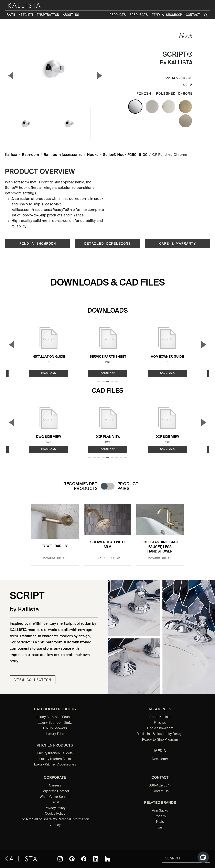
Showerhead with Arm (108, 545)
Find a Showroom (167, 15)
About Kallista (160, 717)
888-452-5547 (160, 786)
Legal (55, 803)
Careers (55, 786)
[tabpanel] (107, 532)
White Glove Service (55, 797)
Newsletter (160, 759)
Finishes (160, 723)
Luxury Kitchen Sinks (55, 759)
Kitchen (26, 15)
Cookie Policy (55, 814)
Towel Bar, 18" (55, 546)
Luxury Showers (55, 728)
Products (118, 15)
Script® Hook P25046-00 (125, 155)
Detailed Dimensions (107, 243)
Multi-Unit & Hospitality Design (160, 734)
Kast (160, 828)
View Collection (33, 680)
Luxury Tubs (55, 734)
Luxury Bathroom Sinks (55, 723)
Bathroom (30, 155)
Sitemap (55, 825)
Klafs (160, 822)
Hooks (93, 155)
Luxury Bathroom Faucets (55, 717)
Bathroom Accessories (63, 155)
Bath (11, 15)
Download (49, 373)
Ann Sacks (160, 811)
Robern (160, 816)
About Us (71, 15)
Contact (193, 15)
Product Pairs (128, 486)
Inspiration (48, 15)
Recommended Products (80, 486)
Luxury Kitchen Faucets (55, 753)
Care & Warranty (178, 243)
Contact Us (160, 791)
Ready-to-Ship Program (160, 740)
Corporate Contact (55, 791)
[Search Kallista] (180, 859)
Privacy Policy (55, 808)
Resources (139, 15)
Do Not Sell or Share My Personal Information (55, 819)
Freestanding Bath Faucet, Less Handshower (160, 547)
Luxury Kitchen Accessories (55, 765)
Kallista (11, 155)
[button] (203, 857)
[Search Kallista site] (206, 15)
